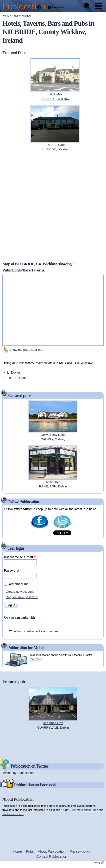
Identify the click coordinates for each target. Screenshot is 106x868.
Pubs (16, 16)
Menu (99, 6)
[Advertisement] (53, 744)
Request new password (22, 597)
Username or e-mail (19, 557)
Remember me (18, 584)
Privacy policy (80, 851)
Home (6, 16)
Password (12, 570)
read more (36, 659)
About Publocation (52, 851)
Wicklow (26, 16)
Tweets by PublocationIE (19, 773)
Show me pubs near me (26, 350)
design (99, 863)
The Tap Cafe (17, 378)
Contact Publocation (52, 856)
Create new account (20, 592)
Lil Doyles (14, 372)
